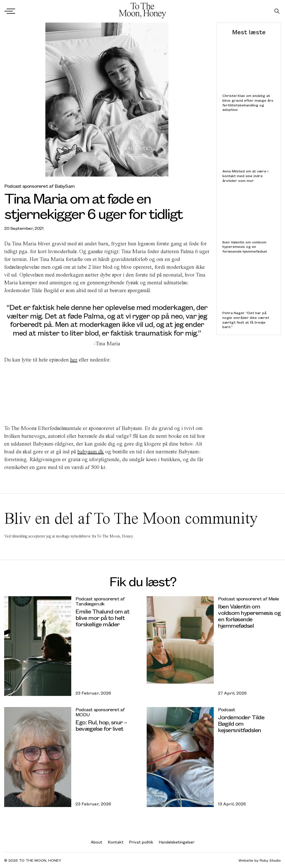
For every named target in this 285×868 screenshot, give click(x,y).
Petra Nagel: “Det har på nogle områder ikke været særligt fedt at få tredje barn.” (246, 320)
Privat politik (141, 842)
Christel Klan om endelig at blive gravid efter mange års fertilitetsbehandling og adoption (248, 103)
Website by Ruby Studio (260, 860)
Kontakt (116, 842)
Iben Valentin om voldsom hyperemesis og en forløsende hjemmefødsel (245, 246)
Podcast (226, 709)
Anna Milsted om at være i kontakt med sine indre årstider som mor (245, 176)
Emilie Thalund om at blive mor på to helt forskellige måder (102, 618)
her (74, 360)
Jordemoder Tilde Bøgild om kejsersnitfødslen (241, 723)
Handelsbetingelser (177, 842)
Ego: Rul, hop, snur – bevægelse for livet (101, 725)
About (97, 842)
